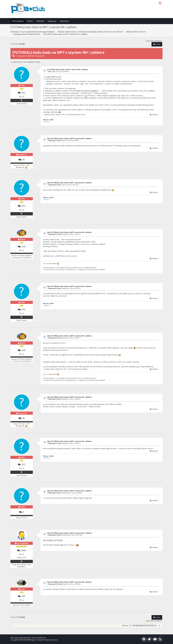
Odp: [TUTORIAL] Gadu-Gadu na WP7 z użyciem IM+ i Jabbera (69, 139)
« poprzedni (150, 41)
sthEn (23, 86)
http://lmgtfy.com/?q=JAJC (53, 540)
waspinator (23, 155)
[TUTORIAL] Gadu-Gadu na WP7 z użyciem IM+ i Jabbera (67, 70)
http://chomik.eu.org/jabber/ (87, 91)
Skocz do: (125, 625)
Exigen (23, 507)
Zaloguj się (52, 21)
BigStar (23, 239)
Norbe (23, 589)
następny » (158, 41)
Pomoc (30, 21)
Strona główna (18, 21)
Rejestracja (64, 21)
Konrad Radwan (23, 543)
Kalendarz (40, 21)
